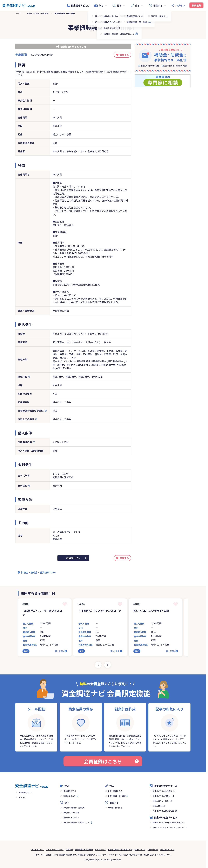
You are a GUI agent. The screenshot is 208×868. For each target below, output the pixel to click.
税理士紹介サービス (161, 801)
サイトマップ (100, 850)
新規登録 (196, 5)
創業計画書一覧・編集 (117, 796)
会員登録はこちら (111, 761)
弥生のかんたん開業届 (162, 796)
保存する (124, 55)
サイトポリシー (38, 850)
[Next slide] (108, 665)
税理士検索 (157, 806)
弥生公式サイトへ (167, 850)
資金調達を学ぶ (70, 791)
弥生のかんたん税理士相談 (163, 811)
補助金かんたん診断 (71, 813)
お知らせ (22, 797)
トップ (18, 13)
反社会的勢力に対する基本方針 (120, 850)
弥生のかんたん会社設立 (162, 791)
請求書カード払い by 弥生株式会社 (167, 822)
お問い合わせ (153, 850)
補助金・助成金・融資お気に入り (77, 822)
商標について (140, 850)
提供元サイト (73, 558)
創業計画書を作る (115, 791)
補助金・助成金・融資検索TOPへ (39, 572)
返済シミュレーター (71, 817)
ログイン (180, 5)
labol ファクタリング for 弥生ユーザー (168, 827)
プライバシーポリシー (55, 850)
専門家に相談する (115, 808)
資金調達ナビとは (78, 5)
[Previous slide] (98, 665)
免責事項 (69, 850)
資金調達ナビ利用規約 (84, 850)
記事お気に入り (70, 796)
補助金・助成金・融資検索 (38, 13)
